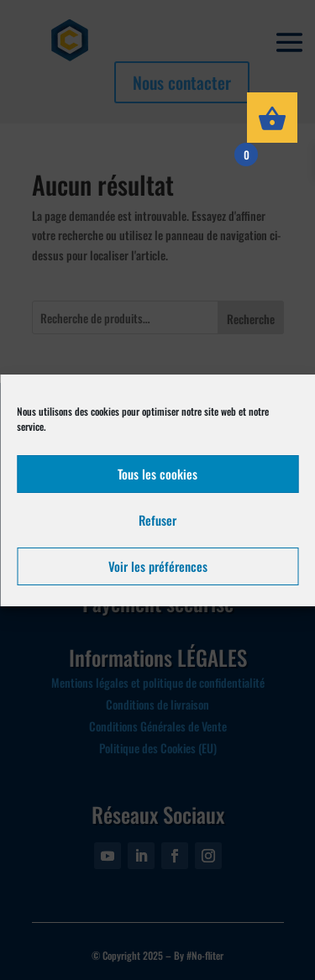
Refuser (157, 520)
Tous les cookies (157, 474)
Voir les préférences (158, 566)
